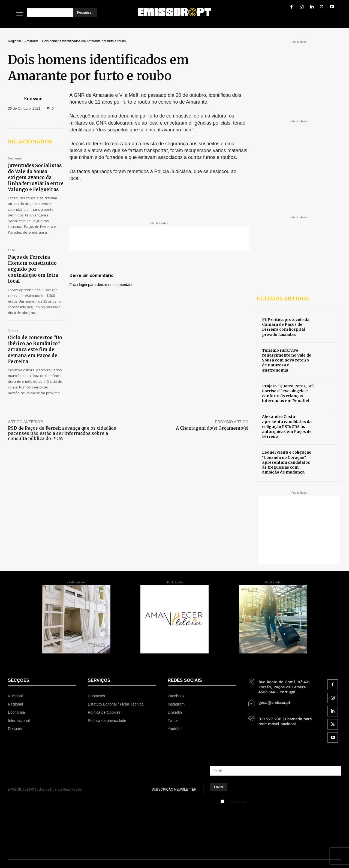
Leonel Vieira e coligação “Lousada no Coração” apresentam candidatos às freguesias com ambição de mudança (287, 462)
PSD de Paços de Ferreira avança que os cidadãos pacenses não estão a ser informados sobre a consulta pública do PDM (62, 433)
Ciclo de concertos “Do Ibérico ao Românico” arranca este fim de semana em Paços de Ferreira (35, 349)
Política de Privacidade (269, 802)
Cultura (13, 331)
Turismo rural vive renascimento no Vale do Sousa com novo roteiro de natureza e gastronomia (287, 360)
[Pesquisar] (85, 13)
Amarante (31, 41)
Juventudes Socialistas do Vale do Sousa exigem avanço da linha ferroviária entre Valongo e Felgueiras (36, 177)
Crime (12, 250)
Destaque (15, 159)
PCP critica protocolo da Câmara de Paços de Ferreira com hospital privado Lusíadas (286, 327)
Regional (14, 41)
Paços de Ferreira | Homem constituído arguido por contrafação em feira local (33, 269)
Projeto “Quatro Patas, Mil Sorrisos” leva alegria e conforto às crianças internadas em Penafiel (288, 394)
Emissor (33, 99)
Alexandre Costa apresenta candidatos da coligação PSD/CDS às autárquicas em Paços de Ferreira (287, 427)
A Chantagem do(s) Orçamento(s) (212, 428)
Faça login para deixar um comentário (102, 285)
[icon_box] (282, 685)
